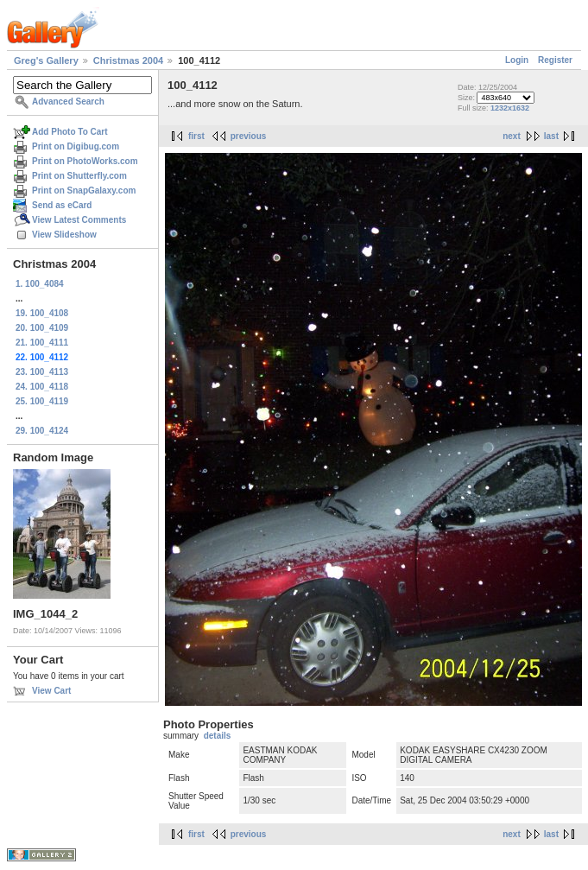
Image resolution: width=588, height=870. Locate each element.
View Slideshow (64, 235)
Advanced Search (68, 102)
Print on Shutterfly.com (79, 176)
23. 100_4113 (42, 372)
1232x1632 (510, 108)
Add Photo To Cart (70, 132)
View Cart (51, 691)
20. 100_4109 (42, 328)
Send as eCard (62, 205)
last (551, 136)
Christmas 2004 (128, 60)
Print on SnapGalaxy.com (84, 191)
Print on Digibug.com (76, 146)
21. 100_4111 (42, 343)
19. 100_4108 (42, 313)
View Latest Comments (79, 220)
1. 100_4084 (40, 284)
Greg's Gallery (46, 60)
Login (517, 60)
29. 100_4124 (42, 431)
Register (555, 60)
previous (249, 136)
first (196, 136)
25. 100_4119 (42, 401)
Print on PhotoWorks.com (85, 161)
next (512, 136)
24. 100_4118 (42, 387)
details (218, 736)
